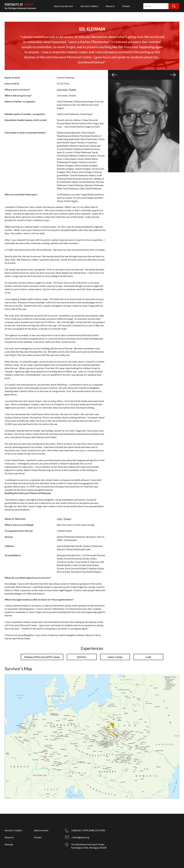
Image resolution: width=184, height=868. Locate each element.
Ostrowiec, (63, 89)
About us (110, 6)
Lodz (59, 519)
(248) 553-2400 (97, 830)
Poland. (72, 89)
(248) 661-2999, (80, 830)
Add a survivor (41, 830)
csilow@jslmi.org (80, 837)
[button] (114, 75)
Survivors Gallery (89, 6)
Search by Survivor (64, 6)
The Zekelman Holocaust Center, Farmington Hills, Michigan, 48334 (89, 846)
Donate (126, 6)
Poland (67, 519)
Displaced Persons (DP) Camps (42, 657)
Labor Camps (115, 657)
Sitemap (9, 844)
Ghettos (82, 657)
